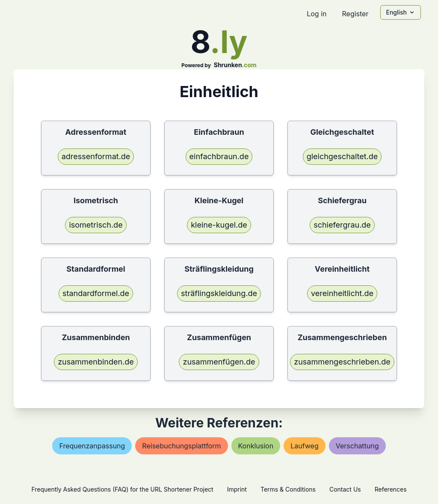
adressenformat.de (96, 156)
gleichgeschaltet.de (342, 156)
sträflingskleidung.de (219, 293)
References (391, 489)
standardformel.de (96, 293)
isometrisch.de (96, 225)
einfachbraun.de (219, 156)
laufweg (305, 446)
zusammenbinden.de (96, 362)
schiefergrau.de (342, 225)
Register (355, 14)
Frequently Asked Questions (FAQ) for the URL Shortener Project (122, 489)
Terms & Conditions (288, 489)
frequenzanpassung (92, 446)
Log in (317, 14)
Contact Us (345, 489)
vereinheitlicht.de (342, 293)
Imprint (237, 489)
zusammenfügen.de (219, 362)
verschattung (357, 446)
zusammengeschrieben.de (342, 362)
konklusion (256, 446)
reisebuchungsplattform (181, 446)
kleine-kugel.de (219, 225)
